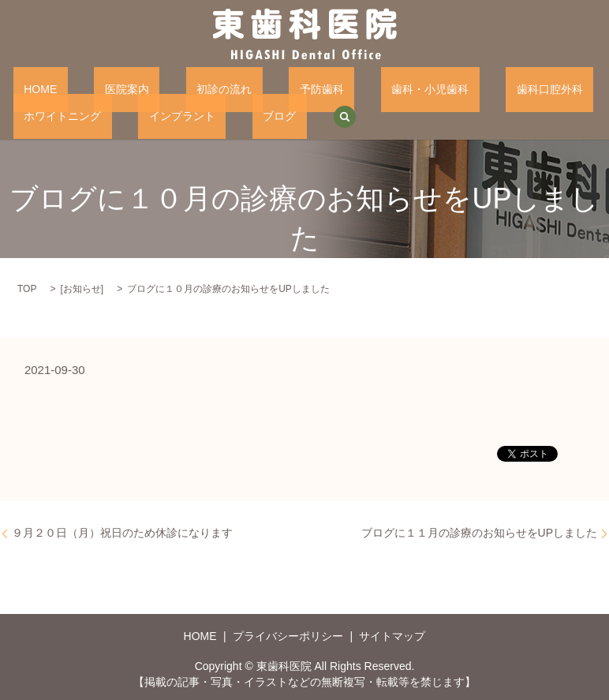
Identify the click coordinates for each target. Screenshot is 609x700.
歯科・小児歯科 (334, 88)
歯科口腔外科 (433, 88)
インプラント (47, 115)
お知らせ (82, 288)
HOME (30, 88)
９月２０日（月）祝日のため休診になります (122, 531)
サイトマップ (392, 635)
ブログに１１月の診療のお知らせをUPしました (479, 531)
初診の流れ (171, 88)
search (177, 116)
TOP (27, 288)
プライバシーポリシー (288, 635)
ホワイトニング (531, 88)
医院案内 (95, 88)
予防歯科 (248, 88)
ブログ (122, 115)
